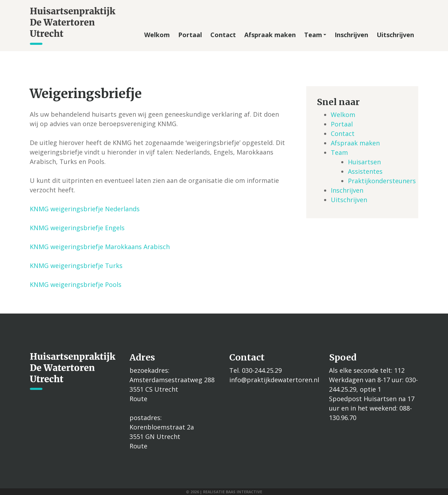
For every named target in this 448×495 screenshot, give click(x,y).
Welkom (157, 35)
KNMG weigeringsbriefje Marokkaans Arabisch (100, 247)
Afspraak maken (270, 35)
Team (315, 35)
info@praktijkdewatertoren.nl (274, 380)
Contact (223, 35)
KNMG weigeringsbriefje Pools (76, 284)
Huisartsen (364, 162)
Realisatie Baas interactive (233, 492)
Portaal (190, 35)
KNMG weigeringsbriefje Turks (76, 266)
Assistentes (365, 171)
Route (138, 399)
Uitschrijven (395, 35)
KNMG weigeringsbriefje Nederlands (85, 209)
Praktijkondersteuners (382, 181)
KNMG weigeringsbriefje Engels (77, 228)
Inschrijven (351, 35)
